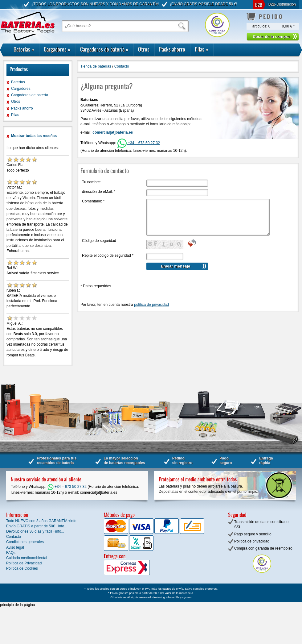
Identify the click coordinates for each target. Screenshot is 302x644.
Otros (144, 49)
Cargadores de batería (104, 49)
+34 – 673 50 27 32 (139, 143)
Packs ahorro (172, 49)
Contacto (122, 66)
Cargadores (57, 49)
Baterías (24, 49)
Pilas (202, 49)
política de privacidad (151, 305)
